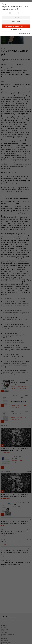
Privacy (29, 33)
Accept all (16, 17)
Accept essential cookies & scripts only (16, 26)
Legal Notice (23, 33)
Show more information (16, 30)
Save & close (16, 22)
